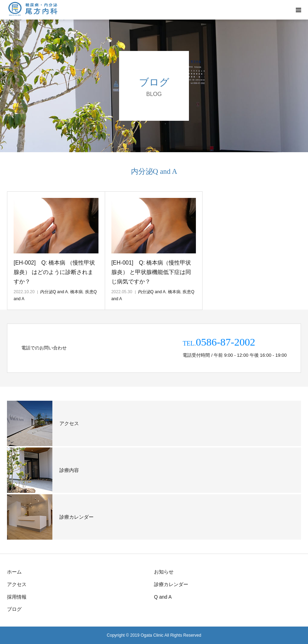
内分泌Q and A (54, 292)
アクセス (17, 584)
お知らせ (164, 572)
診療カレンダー (171, 584)
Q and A (163, 597)
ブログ (14, 609)
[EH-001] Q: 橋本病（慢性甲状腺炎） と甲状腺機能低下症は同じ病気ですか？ (151, 272)
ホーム (14, 572)
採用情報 (17, 597)
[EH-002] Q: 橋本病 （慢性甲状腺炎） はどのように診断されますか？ (54, 272)
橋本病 (76, 292)
